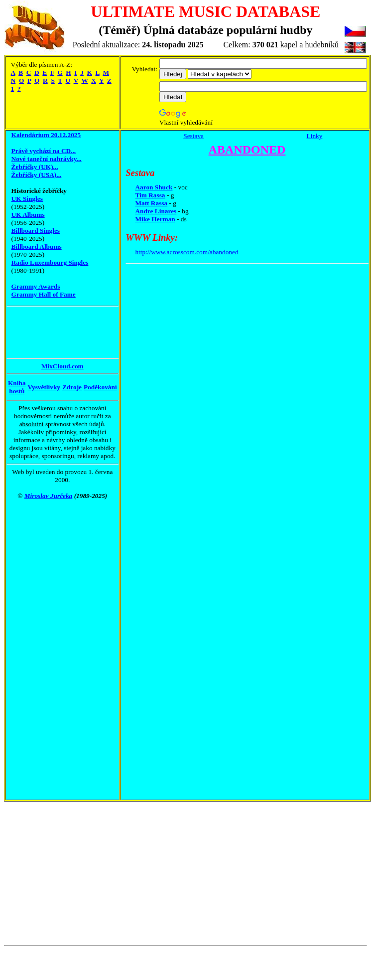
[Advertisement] (46, 332)
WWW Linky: (152, 238)
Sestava (193, 136)
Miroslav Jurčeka (49, 496)
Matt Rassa (151, 203)
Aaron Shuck (154, 187)
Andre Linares (156, 211)
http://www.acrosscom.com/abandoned (186, 252)
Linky (315, 136)
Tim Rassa (150, 195)
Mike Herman (155, 219)
